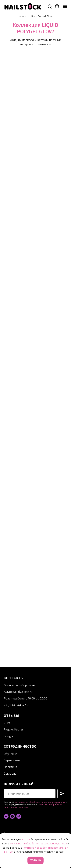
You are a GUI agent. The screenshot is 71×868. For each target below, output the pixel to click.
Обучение (10, 754)
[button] (50, 6)
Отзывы (11, 715)
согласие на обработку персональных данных (40, 802)
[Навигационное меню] (65, 6)
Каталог (23, 16)
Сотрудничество (20, 746)
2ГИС (7, 723)
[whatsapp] (12, 816)
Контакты (14, 678)
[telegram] (19, 816)
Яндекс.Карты (13, 729)
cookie (26, 839)
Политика (10, 767)
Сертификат (12, 760)
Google (9, 736)
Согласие (10, 773)
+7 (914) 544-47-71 (17, 705)
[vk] (6, 816)
